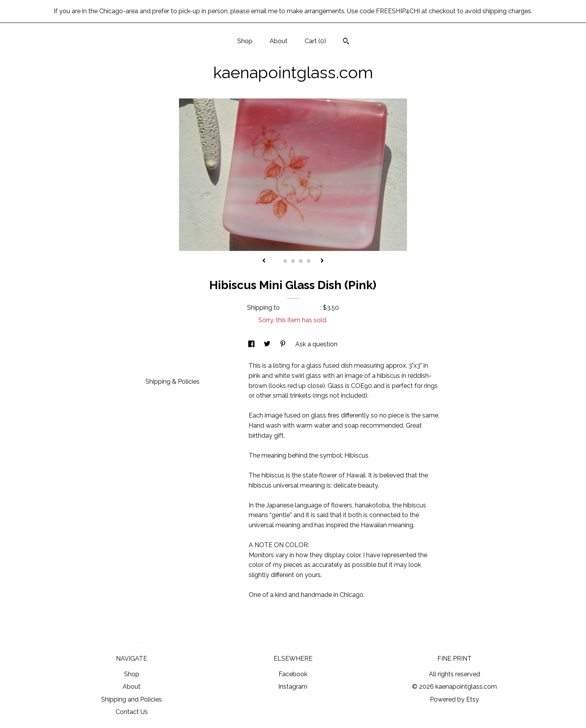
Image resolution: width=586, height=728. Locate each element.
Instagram (293, 687)
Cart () (315, 41)
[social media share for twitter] (268, 344)
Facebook (293, 674)
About (279, 41)
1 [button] (277, 261)
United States (301, 308)
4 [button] (301, 261)
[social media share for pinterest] (284, 344)
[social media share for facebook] (252, 344)
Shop (245, 41)
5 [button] (309, 261)
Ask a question (316, 344)
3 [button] (293, 261)
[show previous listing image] (264, 261)
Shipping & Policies (173, 382)
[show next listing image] (322, 261)
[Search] (346, 42)
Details (159, 365)
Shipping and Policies (132, 699)
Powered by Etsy (454, 699)
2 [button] (285, 261)
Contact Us (132, 712)
